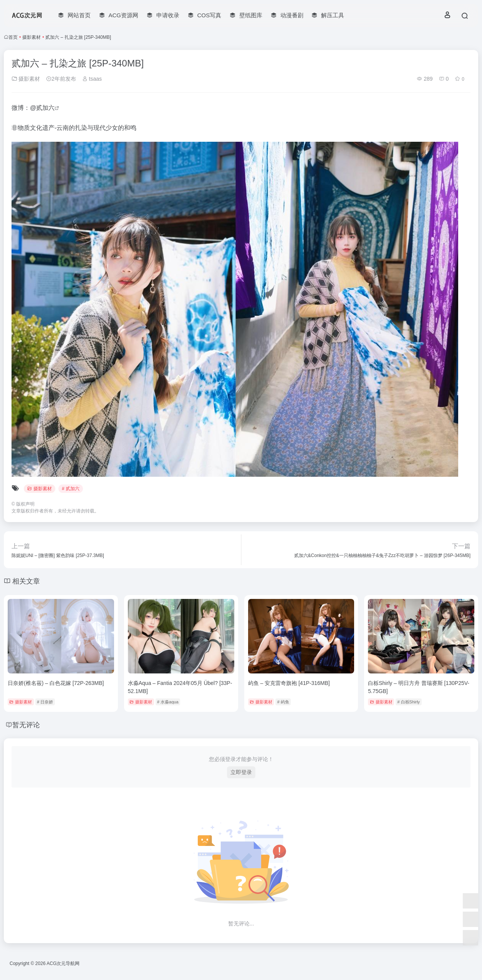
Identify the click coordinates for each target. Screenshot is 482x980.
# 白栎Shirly (408, 702)
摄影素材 (31, 37)
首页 (13, 37)
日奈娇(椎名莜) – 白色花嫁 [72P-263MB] (56, 683)
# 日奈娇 (45, 702)
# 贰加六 (71, 489)
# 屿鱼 (283, 702)
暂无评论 (26, 725)
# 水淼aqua (168, 702)
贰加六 (45, 108)
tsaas (92, 79)
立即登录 (241, 772)
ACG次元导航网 (63, 963)
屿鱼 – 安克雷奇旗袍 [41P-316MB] (289, 683)
